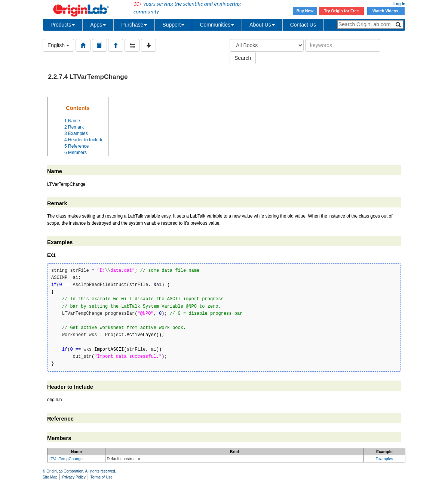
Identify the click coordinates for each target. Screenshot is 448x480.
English (58, 45)
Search (243, 58)
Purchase (134, 25)
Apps (98, 25)
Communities (217, 25)
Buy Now (305, 11)
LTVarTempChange (66, 459)
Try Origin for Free (342, 11)
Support (173, 25)
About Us (262, 25)
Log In (399, 4)
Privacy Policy (74, 477)
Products (63, 25)
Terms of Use (102, 477)
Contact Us (303, 25)
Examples (384, 459)
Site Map (50, 477)
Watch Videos (386, 11)
